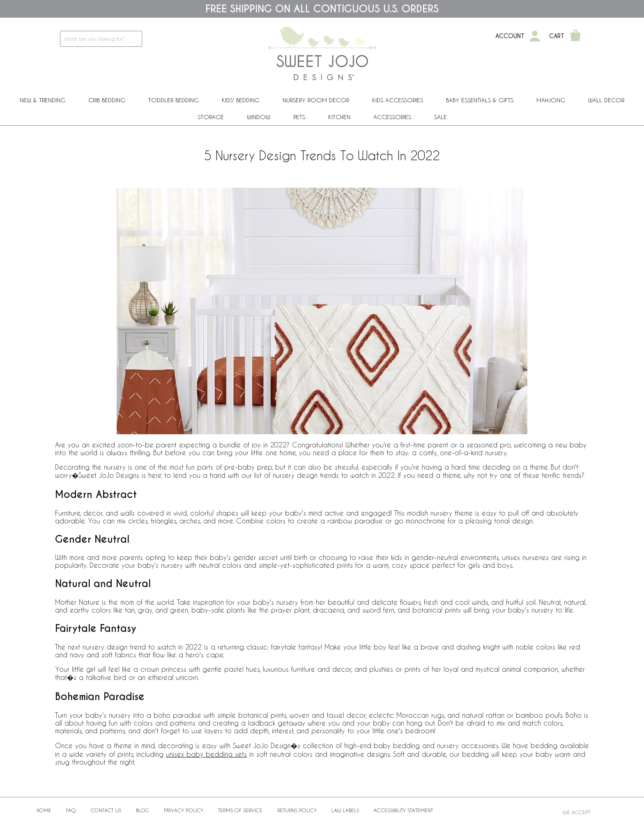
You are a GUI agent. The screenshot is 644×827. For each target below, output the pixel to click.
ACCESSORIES (392, 117)
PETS (299, 117)
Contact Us (106, 810)
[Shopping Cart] (575, 36)
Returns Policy (297, 810)
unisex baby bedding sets (206, 754)
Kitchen (339, 117)
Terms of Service (240, 810)
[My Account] (535, 36)
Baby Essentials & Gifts (480, 100)
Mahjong (551, 100)
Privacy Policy (184, 810)
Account (510, 36)
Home (44, 810)
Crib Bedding (107, 100)
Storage (211, 117)
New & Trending (43, 100)
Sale (440, 117)
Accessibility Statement (403, 810)
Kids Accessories (398, 100)
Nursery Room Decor (316, 100)
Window (259, 117)
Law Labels (345, 810)
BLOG (143, 810)
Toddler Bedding (174, 100)
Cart (557, 36)
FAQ (71, 810)
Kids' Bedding (241, 100)
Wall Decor (606, 100)
